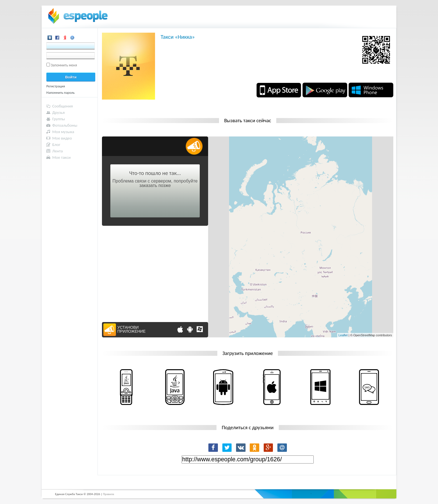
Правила (108, 494)
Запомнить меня (64, 65)
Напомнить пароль (60, 93)
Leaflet (343, 335)
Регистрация (56, 86)
